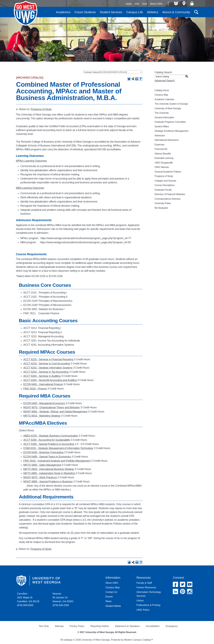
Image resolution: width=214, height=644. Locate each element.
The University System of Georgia (171, 104)
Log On (192, 3)
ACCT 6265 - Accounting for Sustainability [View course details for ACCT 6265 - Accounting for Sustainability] (47, 440)
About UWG (156, 4)
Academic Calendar (164, 99)
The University (162, 113)
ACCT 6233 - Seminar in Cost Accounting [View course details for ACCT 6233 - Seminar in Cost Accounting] (47, 364)
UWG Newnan (162, 167)
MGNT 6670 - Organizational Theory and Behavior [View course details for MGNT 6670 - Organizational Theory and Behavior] (51, 407)
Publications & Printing (148, 605)
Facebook (175, 584)
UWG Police (143, 610)
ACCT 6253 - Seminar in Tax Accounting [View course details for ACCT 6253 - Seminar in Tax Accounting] (46, 372)
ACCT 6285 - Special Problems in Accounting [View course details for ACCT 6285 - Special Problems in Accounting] (49, 444)
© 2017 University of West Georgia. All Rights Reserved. (107, 632)
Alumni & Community (176, 12)
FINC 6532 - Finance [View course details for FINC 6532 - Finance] (35, 389)
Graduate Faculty (163, 190)
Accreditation (153, 626)
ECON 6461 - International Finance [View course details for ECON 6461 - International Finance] (43, 384)
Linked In (175, 591)
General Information (164, 117)
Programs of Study (41, 109)
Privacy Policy (77, 626)
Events (109, 597)
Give (145, 4)
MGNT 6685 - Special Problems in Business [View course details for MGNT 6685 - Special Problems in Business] (48, 482)
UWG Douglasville (164, 163)
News (108, 601)
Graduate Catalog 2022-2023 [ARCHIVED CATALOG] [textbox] (105, 72)
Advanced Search (165, 81)
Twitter (183, 584)
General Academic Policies (168, 172)
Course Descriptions (165, 185)
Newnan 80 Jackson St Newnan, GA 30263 (63, 598)
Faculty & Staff (144, 583)
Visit (137, 4)
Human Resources (146, 587)
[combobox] (113, 72)
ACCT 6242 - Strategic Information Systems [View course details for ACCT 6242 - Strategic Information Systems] (48, 368)
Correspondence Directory (168, 199)
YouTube (190, 584)
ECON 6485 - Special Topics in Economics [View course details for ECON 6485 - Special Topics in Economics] (47, 457)
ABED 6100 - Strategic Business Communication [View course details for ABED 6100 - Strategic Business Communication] (51, 436)
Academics (63, 12)
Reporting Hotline (100, 626)
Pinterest (183, 591)
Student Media (113, 606)
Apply (129, 4)
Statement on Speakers (127, 626)
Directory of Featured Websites (170, 194)
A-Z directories (176, 3)
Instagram (190, 591)
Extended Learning (164, 158)
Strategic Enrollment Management (171, 131)
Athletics (153, 12)
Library (140, 600)
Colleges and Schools (165, 181)
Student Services (111, 12)
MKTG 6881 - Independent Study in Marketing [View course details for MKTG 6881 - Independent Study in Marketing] (49, 473)
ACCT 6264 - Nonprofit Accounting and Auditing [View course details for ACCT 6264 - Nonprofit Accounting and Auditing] (50, 380)
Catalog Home (162, 90)
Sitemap (59, 626)
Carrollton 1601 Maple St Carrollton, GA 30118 (28, 598)
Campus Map (161, 95)
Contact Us (111, 592)
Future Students (85, 12)
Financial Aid (161, 149)
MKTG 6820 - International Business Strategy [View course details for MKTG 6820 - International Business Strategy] (49, 469)
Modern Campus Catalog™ (139, 640)
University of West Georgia (26, 13)
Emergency (172, 626)
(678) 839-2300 (61, 605)
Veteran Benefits (163, 154)
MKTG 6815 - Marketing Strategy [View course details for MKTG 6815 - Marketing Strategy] (42, 416)
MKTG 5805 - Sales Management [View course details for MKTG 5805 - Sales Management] (42, 465)
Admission (160, 136)
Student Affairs (162, 127)
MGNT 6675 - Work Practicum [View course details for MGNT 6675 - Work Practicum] (40, 477)
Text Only (44, 626)
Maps (184, 3)
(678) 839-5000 (25, 605)
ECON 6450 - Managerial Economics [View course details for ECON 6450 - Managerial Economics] (44, 403)
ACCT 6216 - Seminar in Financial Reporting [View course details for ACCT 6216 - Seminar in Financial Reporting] (48, 359)
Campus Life (135, 12)
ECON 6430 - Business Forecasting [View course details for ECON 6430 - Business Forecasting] (43, 452)
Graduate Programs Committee (170, 122)
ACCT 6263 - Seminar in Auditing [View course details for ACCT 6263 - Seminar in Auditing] (42, 376)
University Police (163, 203)
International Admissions (167, 140)
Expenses (159, 145)
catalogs (68, 640)
